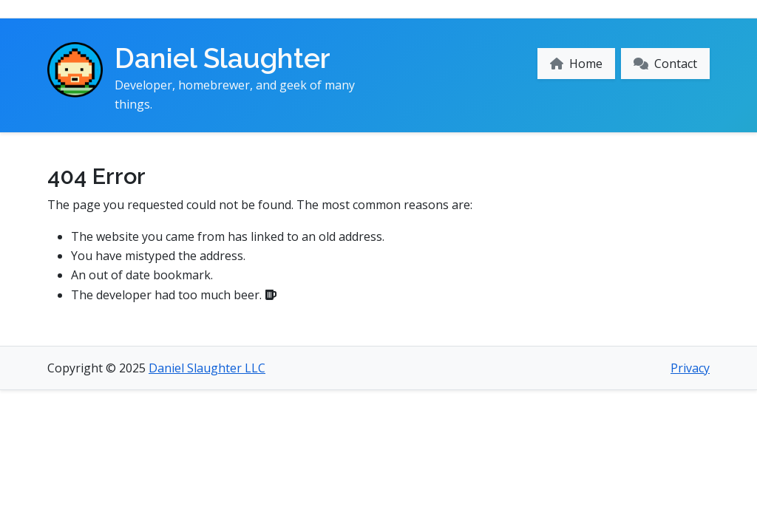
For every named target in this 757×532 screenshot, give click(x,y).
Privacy (690, 368)
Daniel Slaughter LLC (207, 368)
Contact (665, 64)
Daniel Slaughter (223, 58)
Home (576, 64)
